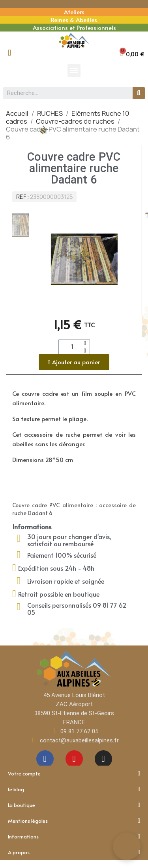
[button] (133, 54)
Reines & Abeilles (74, 19)
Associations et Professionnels (74, 27)
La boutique (74, 805)
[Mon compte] (9, 53)
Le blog (74, 789)
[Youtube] (74, 759)
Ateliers (74, 12)
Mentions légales (74, 821)
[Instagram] (103, 759)
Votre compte (74, 773)
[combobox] (65, 93)
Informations (74, 836)
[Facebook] (45, 759)
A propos (74, 852)
